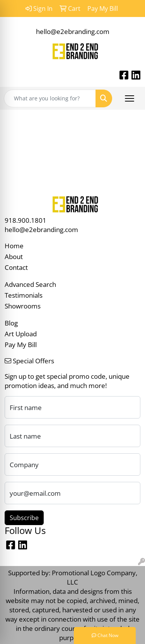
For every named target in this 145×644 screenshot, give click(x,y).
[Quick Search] (50, 98)
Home (14, 246)
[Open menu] (130, 98)
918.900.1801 (26, 220)
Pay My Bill (21, 344)
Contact (16, 267)
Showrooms (23, 306)
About (14, 256)
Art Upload (21, 334)
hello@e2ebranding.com (73, 31)
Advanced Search (30, 284)
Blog (11, 323)
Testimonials (24, 295)
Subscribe (24, 518)
